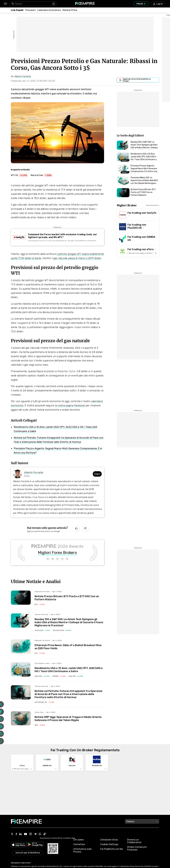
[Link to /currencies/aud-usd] (42, 676)
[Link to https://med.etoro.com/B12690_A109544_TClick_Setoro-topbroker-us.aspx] (138, 251)
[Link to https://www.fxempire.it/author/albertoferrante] (23, 77)
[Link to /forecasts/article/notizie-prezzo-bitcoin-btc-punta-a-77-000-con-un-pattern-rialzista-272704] (69, 596)
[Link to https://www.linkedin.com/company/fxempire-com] (20, 834)
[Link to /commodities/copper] (59, 676)
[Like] (76, 529)
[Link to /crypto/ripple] (40, 725)
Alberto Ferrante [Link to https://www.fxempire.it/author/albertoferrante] (34, 473)
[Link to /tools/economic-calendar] (49, 10)
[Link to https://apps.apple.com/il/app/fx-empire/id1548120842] (19, 845)
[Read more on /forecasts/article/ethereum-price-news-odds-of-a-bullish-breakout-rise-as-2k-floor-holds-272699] (21, 647)
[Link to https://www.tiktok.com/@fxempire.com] (45, 834)
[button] (5, 4)
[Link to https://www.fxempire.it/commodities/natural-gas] (43, 175)
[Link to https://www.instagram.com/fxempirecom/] (30, 834)
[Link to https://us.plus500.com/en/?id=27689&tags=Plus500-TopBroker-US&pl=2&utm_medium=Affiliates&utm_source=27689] (138, 227)
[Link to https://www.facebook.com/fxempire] (16, 834)
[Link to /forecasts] (30, 10)
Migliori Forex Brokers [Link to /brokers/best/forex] (57, 553)
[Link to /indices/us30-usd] (42, 630)
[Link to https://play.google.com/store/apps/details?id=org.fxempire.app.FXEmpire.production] (35, 845)
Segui (97, 474)
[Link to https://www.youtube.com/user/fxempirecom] (25, 834)
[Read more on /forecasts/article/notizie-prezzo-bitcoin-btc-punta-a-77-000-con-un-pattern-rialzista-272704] (21, 598)
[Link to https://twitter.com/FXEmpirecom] (12, 834)
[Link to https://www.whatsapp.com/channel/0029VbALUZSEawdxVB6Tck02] (40, 834)
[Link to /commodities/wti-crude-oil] (44, 702)
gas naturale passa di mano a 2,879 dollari (77, 258)
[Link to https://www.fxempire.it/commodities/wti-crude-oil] (21, 175)
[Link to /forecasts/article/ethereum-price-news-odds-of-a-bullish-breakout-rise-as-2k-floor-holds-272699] (69, 645)
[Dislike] (85, 529)
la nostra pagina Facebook (70, 406)
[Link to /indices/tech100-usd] (62, 630)
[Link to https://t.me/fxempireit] (35, 834)
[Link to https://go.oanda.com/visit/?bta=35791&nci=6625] (138, 239)
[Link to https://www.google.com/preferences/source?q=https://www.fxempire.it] (138, 80)
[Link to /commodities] (70, 10)
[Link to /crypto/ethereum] (40, 653)
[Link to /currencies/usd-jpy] (76, 676)
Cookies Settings (109, 844)
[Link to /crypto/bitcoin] (40, 604)
